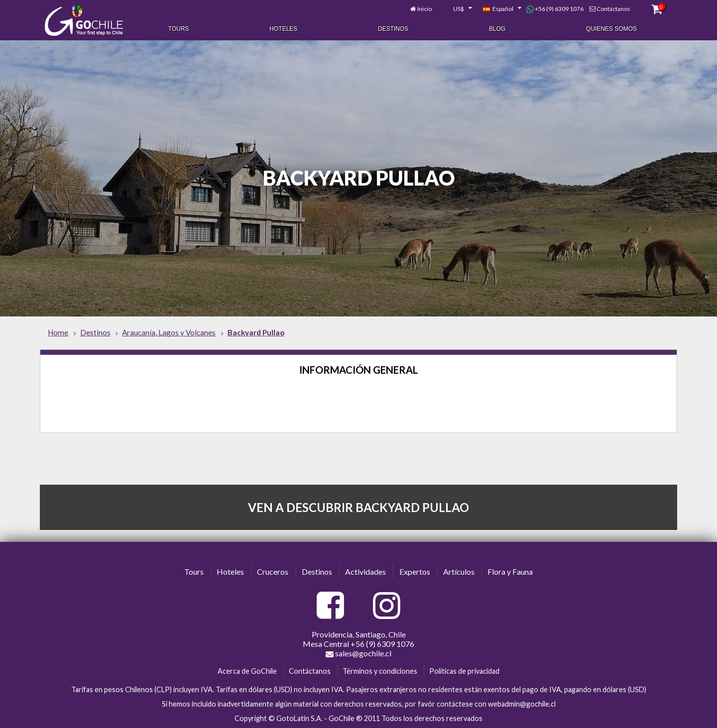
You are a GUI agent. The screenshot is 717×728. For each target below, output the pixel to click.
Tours (179, 29)
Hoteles (283, 29)
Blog (497, 29)
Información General (358, 370)
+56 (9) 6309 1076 (555, 9)
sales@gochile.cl (358, 653)
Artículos (459, 572)
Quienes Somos (611, 29)
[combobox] (457, 9)
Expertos (415, 572)
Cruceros (273, 572)
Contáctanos (613, 9)
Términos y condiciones (380, 671)
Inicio (424, 9)
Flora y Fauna (510, 572)
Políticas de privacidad (464, 671)
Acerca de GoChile (247, 671)
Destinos (393, 29)
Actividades (365, 572)
